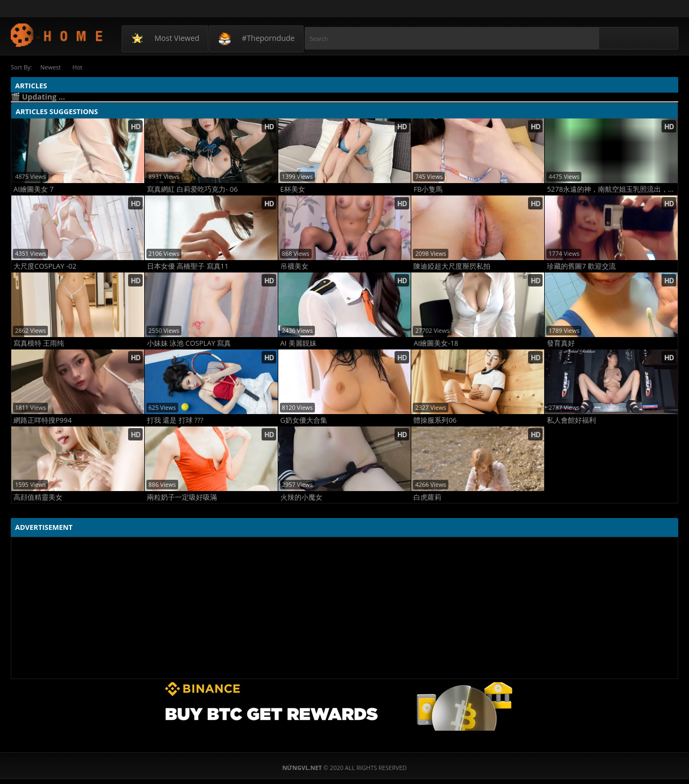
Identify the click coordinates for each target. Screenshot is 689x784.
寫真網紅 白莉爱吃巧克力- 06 (192, 189)
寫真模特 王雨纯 (39, 343)
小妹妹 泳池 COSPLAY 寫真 (189, 343)
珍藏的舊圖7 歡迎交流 (581, 266)
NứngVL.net (57, 35)
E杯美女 (293, 189)
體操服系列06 (435, 420)
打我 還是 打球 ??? (175, 420)
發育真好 (561, 343)
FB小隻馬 (428, 189)
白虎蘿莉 (427, 497)
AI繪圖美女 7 (34, 189)
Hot (80, 67)
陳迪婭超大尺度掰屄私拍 (452, 266)
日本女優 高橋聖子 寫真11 (188, 266)
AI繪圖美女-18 (436, 343)
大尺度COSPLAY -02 (45, 266)
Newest (51, 67)
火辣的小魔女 (301, 497)
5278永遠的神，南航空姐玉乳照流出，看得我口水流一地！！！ (612, 189)
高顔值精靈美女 (38, 497)
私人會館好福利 (571, 420)
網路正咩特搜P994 (43, 420)
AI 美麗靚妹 (298, 343)
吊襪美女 (294, 266)
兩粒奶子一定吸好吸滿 (182, 497)
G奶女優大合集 (304, 420)
